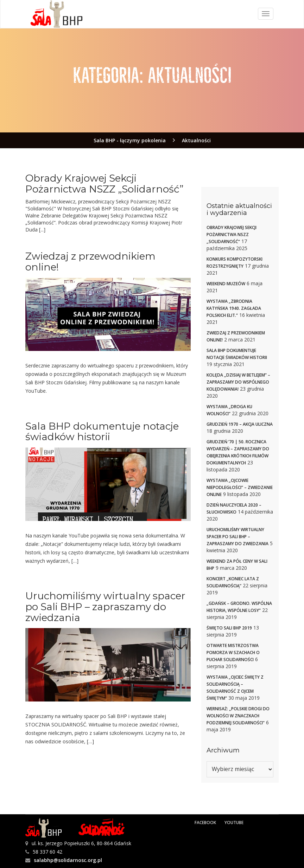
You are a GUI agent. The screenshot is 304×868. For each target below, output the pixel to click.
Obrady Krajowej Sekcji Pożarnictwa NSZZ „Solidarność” (104, 184)
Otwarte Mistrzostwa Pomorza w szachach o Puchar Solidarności (233, 652)
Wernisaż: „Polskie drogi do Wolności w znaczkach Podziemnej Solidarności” (238, 716)
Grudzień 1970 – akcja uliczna (240, 424)
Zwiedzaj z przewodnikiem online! (90, 262)
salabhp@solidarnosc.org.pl (68, 860)
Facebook (205, 823)
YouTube (234, 823)
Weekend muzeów (226, 284)
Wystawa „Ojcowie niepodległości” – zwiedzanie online (240, 487)
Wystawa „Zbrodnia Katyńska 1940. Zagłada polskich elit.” (234, 308)
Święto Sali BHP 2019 (229, 628)
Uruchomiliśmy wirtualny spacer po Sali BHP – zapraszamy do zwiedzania (105, 607)
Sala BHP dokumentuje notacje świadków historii (102, 432)
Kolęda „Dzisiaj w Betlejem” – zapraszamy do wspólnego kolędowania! (238, 382)
